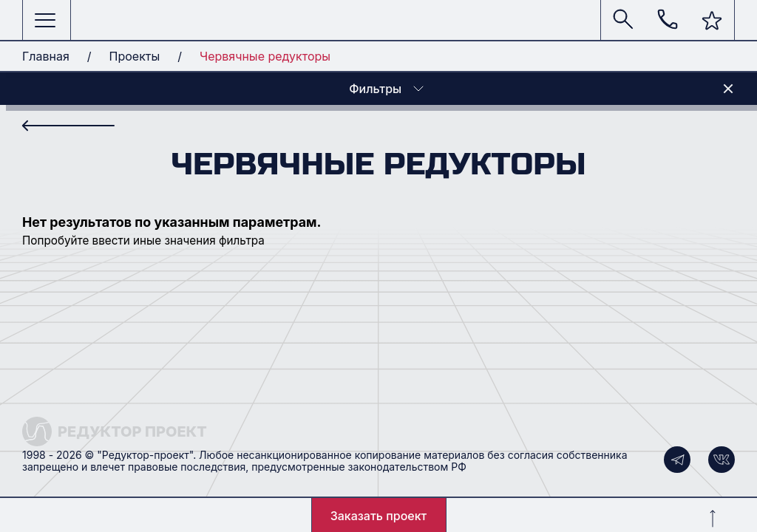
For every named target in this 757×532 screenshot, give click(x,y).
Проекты (135, 56)
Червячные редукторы (265, 56)
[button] (712, 21)
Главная (46, 56)
